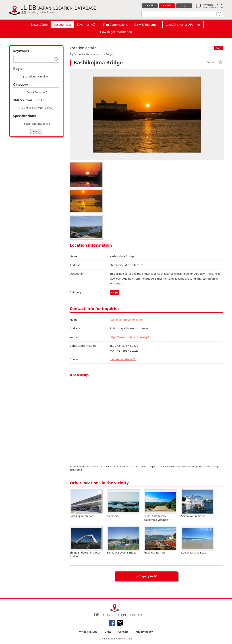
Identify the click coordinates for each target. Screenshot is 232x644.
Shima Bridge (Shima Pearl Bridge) (86, 542)
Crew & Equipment (147, 25)
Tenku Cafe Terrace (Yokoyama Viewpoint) (160, 506)
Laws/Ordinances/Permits (183, 25)
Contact (123, 632)
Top (72, 54)
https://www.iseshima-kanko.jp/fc (131, 337)
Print (218, 48)
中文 (184, 6)
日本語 (150, 6)
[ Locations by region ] (36, 76)
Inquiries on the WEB (123, 359)
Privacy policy (144, 632)
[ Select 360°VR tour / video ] (36, 108)
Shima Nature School (198, 504)
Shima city (123, 504)
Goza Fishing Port (160, 540)
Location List (62, 25)
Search (36, 131)
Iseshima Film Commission (127, 320)
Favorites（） (87, 25)
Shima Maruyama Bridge (123, 540)
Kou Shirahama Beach (198, 540)
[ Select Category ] (36, 92)
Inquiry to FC (148, 576)
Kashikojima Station (86, 504)
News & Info (40, 25)
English (167, 6)
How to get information (116, 32)
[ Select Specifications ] (36, 124)
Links (108, 632)
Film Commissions (115, 25)
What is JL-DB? (88, 632)
